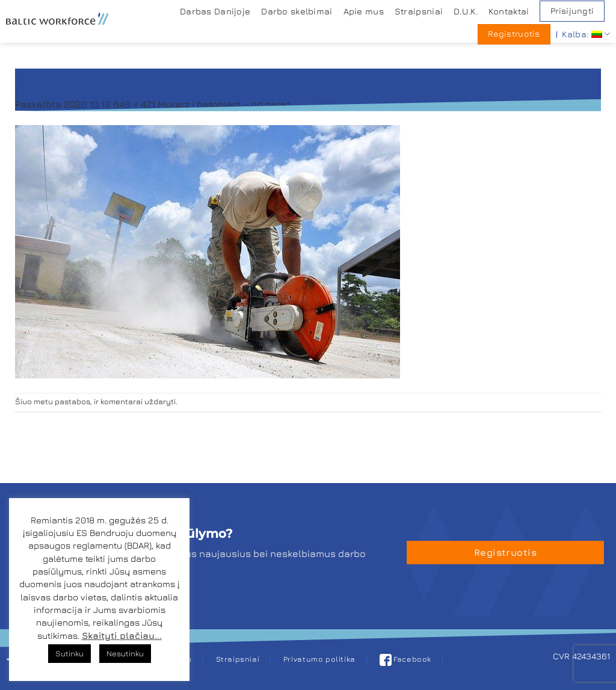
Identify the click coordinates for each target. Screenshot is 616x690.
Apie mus (364, 11)
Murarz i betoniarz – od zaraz (224, 104)
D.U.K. (466, 11)
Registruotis (514, 34)
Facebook (406, 659)
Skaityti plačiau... (122, 636)
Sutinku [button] (69, 653)
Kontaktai (509, 11)
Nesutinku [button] (125, 653)
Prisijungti (572, 11)
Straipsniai (419, 11)
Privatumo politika (319, 659)
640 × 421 (134, 104)
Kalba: (586, 34)
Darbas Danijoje (215, 11)
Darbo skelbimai (297, 11)
